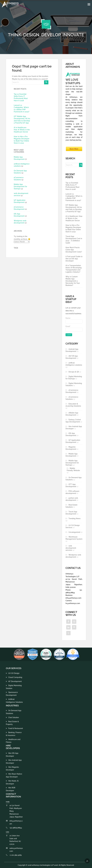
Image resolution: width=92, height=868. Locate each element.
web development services (71, 548)
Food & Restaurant (14, 728)
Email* (74, 329)
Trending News (75, 518)
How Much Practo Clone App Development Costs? (74, 250)
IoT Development (14, 681)
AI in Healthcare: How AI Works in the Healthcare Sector (22, 130)
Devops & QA (74, 372)
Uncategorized (74, 532)
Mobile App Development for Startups (20, 186)
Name (74, 320)
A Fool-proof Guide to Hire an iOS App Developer (74, 259)
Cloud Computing (14, 677)
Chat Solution (12, 717)
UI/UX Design (13, 673)
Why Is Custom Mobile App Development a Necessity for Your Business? (73, 281)
